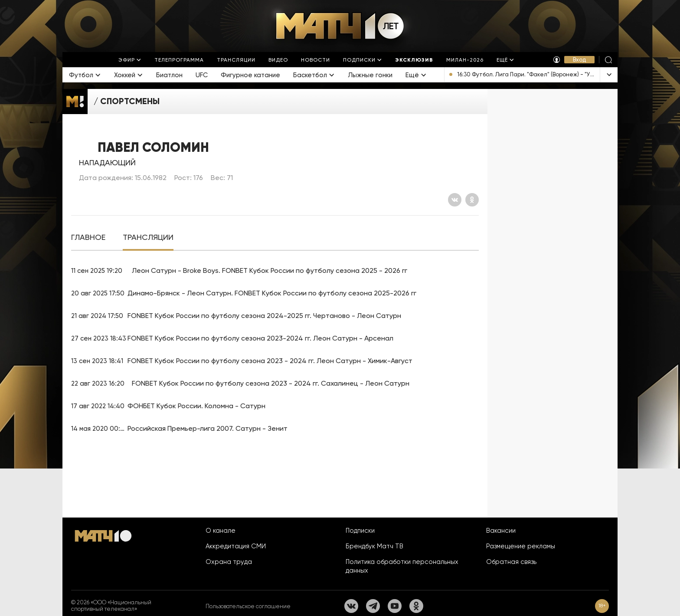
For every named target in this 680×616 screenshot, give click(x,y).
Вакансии (501, 531)
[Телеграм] (373, 606)
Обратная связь (511, 562)
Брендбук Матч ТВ (374, 546)
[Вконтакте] (455, 200)
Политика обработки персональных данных (402, 566)
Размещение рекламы (521, 546)
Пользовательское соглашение (248, 606)
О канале (221, 531)
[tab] (88, 238)
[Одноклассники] (472, 200)
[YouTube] (395, 606)
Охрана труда (229, 562)
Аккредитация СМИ (236, 546)
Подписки (360, 531)
